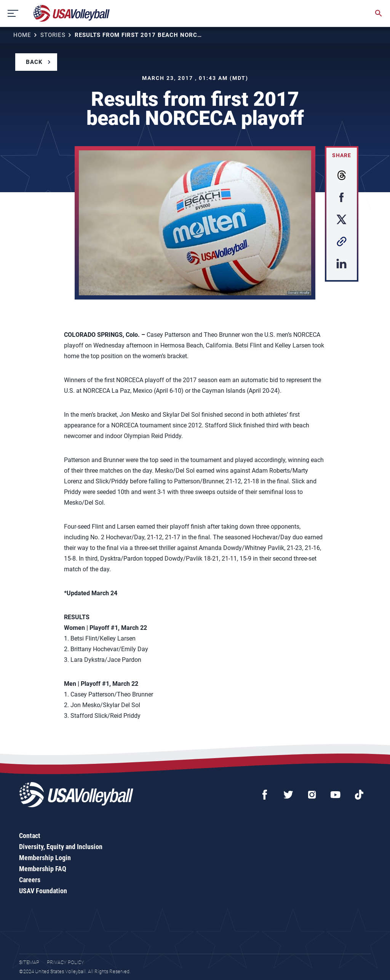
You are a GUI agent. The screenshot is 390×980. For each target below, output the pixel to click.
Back (34, 62)
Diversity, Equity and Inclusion (61, 847)
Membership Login (45, 858)
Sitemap (29, 962)
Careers (30, 880)
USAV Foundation (43, 891)
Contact (30, 836)
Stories (53, 35)
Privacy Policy (66, 962)
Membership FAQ (43, 869)
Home (22, 35)
